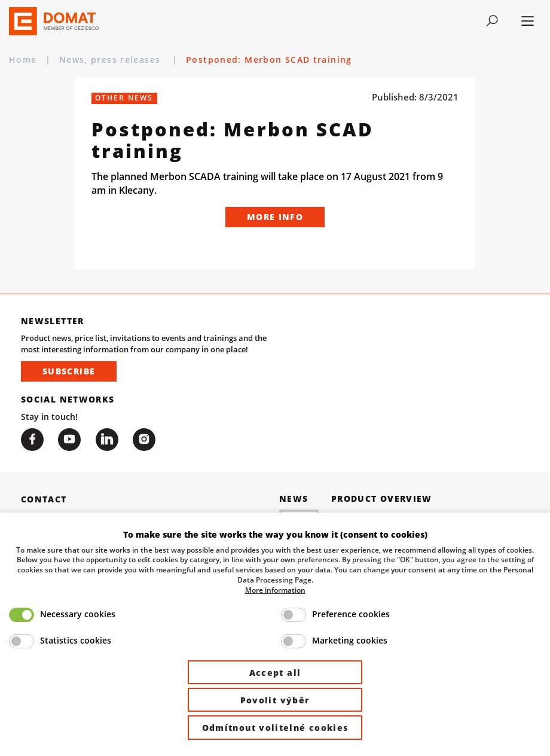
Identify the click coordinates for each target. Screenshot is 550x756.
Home (23, 60)
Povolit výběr (275, 700)
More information (275, 590)
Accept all (275, 673)
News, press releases (111, 60)
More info (275, 217)
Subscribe (69, 371)
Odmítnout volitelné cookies (275, 728)
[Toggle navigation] (492, 21)
